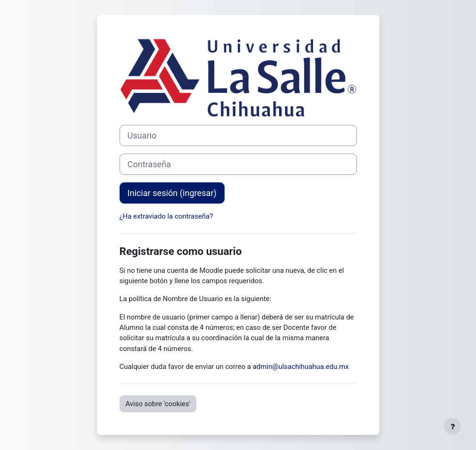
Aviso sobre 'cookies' (158, 404)
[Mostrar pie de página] (452, 426)
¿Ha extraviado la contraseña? (166, 216)
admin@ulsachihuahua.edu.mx (301, 367)
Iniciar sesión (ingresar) (172, 193)
